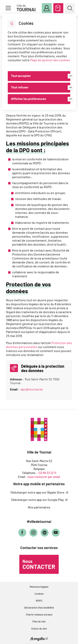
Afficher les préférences (28, 99)
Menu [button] (8, 8)
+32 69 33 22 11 (47, 473)
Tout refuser (20, 87)
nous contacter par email (44, 477)
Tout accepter (21, 76)
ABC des (58, 7)
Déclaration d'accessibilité (39, 608)
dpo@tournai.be (32, 389)
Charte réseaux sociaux (39, 615)
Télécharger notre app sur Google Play (38, 500)
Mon (47, 8)
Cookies (39, 594)
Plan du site (39, 622)
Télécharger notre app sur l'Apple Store (38, 493)
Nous (39, 565)
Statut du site (39, 629)
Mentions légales (39, 587)
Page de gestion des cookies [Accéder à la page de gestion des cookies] (50, 60)
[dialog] (39, 62)
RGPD (39, 601)
